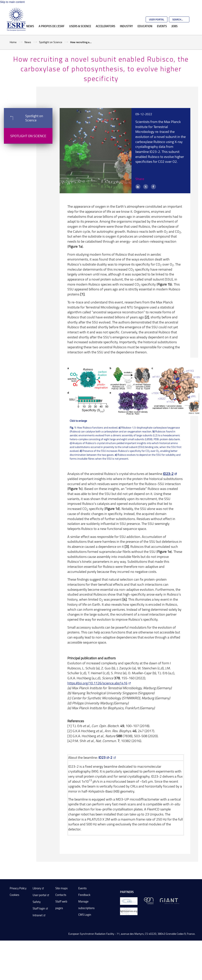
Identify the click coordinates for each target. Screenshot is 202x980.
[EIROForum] (129, 901)
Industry (126, 26)
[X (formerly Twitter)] (146, 187)
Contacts (61, 895)
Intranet (38, 915)
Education (145, 26)
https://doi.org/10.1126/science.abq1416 (97, 683)
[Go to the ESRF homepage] (16, 19)
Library (37, 888)
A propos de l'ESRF (52, 26)
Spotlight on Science (51, 42)
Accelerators (105, 26)
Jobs (175, 26)
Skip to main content (12, 2)
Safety (37, 902)
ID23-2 (168, 474)
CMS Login (85, 915)
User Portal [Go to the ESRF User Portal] (157, 19)
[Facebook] (153, 187)
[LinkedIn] (138, 187)
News (30, 26)
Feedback (84, 895)
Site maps (61, 888)
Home (13, 42)
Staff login (39, 908)
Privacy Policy (18, 888)
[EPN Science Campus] (149, 901)
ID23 (102, 757)
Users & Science (80, 26)
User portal (39, 895)
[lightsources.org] (129, 911)
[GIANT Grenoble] (169, 901)
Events (162, 26)
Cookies (14, 895)
